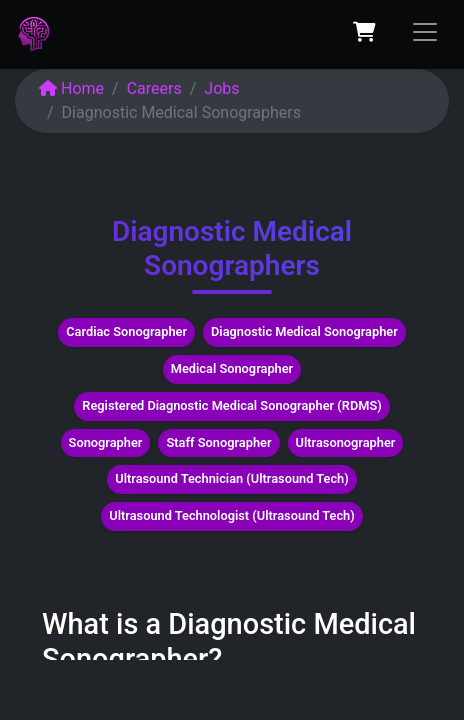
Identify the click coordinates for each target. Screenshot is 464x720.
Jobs (221, 88)
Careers (154, 88)
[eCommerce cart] (364, 32)
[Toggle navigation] (425, 32)
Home (71, 88)
